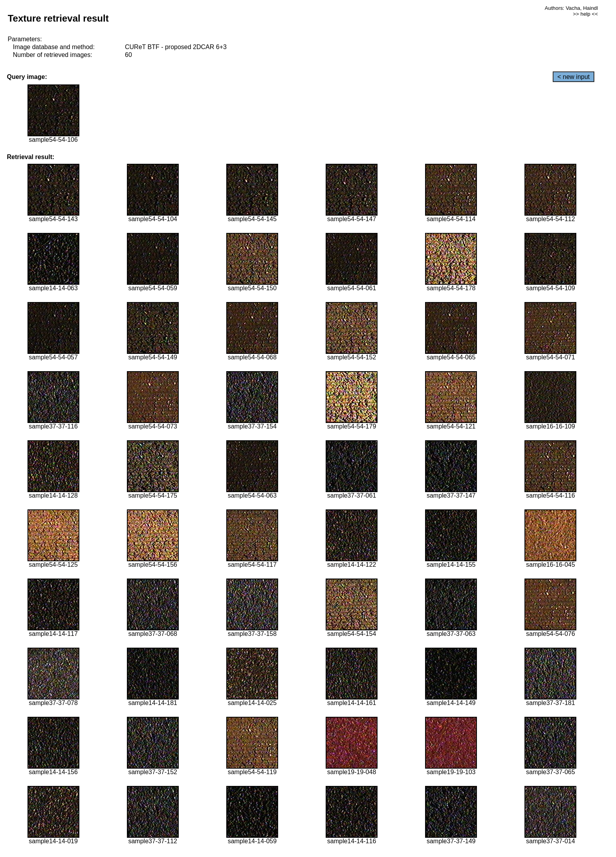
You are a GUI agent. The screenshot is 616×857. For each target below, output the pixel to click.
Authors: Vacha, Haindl (571, 8)
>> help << (585, 14)
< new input (574, 77)
